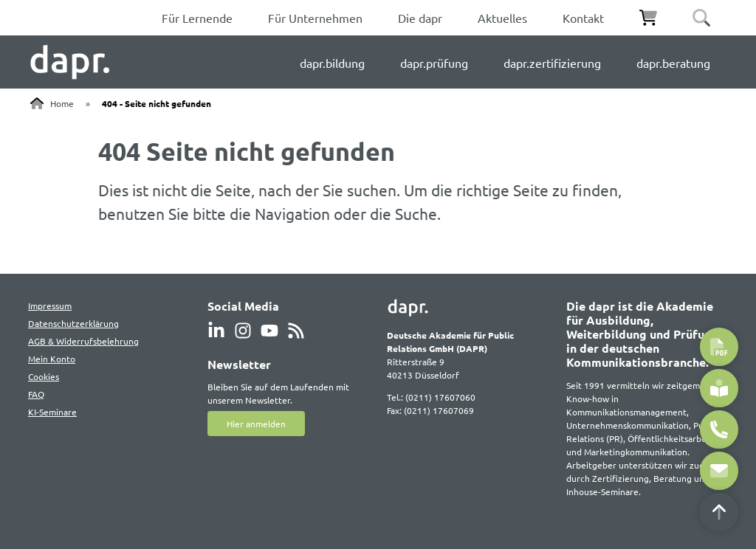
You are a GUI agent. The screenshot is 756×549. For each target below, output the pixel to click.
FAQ (36, 394)
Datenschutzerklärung (73, 323)
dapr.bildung (332, 63)
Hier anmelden (256, 424)
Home (62, 103)
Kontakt (583, 18)
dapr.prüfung (434, 63)
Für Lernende (197, 18)
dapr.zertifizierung (552, 63)
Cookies (44, 376)
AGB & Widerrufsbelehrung (83, 341)
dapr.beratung (673, 63)
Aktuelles (502, 18)
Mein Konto (52, 359)
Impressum (50, 305)
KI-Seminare (52, 412)
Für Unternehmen (315, 18)
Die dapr (420, 18)
